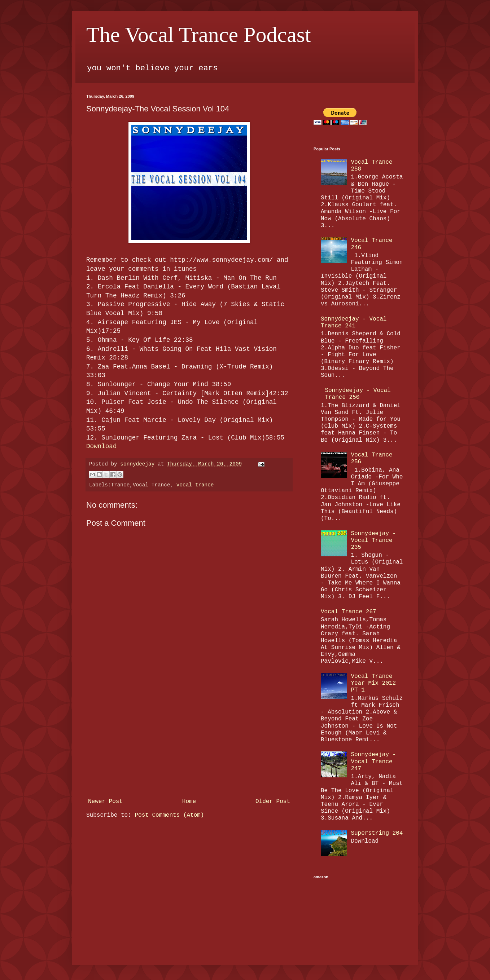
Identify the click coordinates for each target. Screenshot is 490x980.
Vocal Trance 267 (349, 612)
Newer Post (105, 802)
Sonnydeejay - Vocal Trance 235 (373, 540)
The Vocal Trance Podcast (199, 35)
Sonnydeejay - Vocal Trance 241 (354, 323)
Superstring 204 (377, 833)
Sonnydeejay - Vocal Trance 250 (358, 394)
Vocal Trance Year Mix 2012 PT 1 (373, 683)
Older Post (273, 802)
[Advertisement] (189, 741)
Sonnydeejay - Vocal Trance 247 (373, 762)
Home (189, 802)
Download (101, 446)
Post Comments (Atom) (169, 815)
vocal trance (195, 485)
